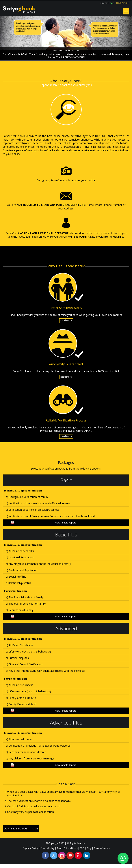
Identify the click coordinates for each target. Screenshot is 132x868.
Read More (66, 320)
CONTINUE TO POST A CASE (21, 828)
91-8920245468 (121, 3)
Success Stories (102, 848)
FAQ (82, 848)
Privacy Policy (47, 848)
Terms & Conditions (67, 848)
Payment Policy (30, 848)
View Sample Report (43, 523)
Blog (89, 848)
